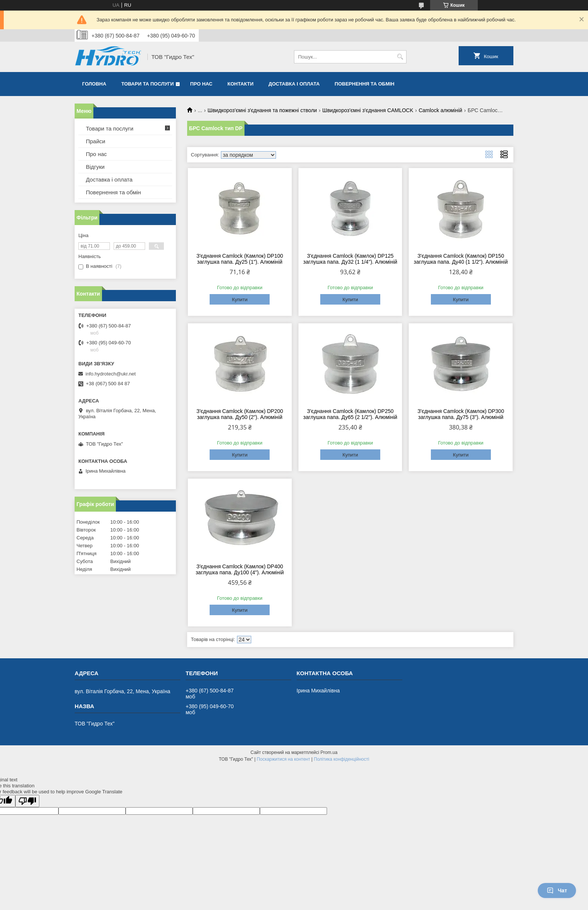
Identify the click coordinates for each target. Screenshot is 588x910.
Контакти (241, 84)
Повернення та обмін (364, 84)
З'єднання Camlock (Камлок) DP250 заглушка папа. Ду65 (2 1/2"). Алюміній (350, 414)
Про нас (201, 84)
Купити (240, 300)
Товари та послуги (147, 84)
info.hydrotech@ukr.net (111, 374)
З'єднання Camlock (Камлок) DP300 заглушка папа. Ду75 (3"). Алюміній (461, 414)
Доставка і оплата (294, 84)
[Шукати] (400, 57)
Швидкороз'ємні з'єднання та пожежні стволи (262, 110)
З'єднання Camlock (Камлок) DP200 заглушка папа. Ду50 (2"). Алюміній (240, 414)
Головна (94, 84)
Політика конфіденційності (342, 759)
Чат (557, 890)
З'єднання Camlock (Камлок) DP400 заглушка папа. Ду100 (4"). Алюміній (240, 569)
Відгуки (95, 167)
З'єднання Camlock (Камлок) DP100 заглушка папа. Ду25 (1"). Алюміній (240, 259)
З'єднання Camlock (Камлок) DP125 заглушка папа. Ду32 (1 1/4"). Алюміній (350, 259)
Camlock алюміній (440, 110)
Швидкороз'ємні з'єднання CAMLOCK (368, 110)
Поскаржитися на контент (283, 759)
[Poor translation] (27, 801)
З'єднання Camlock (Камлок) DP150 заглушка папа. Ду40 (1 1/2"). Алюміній (461, 259)
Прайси (96, 141)
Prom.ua (329, 752)
